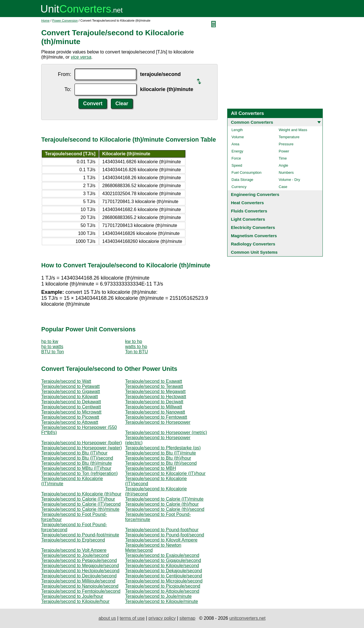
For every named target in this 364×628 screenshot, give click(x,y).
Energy (237, 151)
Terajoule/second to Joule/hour (72, 596)
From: (64, 74)
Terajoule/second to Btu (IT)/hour (74, 453)
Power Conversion (65, 20)
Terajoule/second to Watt (66, 381)
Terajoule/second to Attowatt (70, 422)
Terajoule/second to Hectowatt (156, 397)
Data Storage (242, 180)
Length (237, 130)
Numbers (286, 173)
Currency (239, 187)
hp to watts (52, 347)
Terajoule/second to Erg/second (73, 540)
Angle (283, 165)
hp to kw (50, 341)
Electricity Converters (253, 227)
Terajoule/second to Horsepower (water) (82, 448)
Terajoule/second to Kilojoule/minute (162, 601)
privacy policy (162, 618)
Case (283, 187)
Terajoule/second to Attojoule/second (162, 591)
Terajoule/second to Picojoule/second (163, 586)
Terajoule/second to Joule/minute (158, 596)
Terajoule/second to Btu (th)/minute (76, 463)
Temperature (289, 137)
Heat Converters (247, 203)
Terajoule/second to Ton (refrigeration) (79, 473)
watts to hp (136, 347)
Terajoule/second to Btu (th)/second (161, 463)
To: (68, 89)
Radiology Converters (253, 244)
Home (45, 20)
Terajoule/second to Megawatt (155, 392)
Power (284, 151)
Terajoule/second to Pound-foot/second (165, 535)
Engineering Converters (255, 194)
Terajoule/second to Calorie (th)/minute (80, 509)
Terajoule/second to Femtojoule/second (81, 591)
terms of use (132, 618)
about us (107, 618)
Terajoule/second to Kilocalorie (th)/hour (81, 494)
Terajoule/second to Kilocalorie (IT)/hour (165, 473)
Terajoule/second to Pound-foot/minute (80, 535)
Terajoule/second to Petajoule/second (79, 560)
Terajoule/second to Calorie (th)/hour (162, 504)
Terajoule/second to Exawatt (154, 381)
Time (283, 158)
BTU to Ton (53, 352)
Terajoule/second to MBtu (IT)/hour (76, 468)
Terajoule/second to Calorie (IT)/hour (78, 499)
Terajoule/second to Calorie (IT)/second (81, 504)
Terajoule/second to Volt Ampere (74, 550)
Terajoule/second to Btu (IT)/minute (161, 453)
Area (235, 144)
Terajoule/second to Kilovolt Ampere (161, 540)
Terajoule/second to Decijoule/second (79, 576)
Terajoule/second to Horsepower (158, 422)
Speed (237, 165)
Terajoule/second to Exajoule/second (162, 555)
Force (236, 158)
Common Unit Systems (254, 252)
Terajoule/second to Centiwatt (71, 407)
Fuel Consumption (247, 173)
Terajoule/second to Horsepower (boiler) (82, 443)
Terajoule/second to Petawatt (70, 386)
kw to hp (134, 341)
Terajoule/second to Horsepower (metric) (166, 432)
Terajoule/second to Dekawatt (71, 402)
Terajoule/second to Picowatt (70, 417)
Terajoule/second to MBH (151, 468)
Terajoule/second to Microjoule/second (164, 581)
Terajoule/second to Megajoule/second (80, 566)
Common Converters (252, 122)
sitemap (187, 618)
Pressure (286, 144)
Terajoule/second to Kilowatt (70, 397)
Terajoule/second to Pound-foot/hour (162, 530)
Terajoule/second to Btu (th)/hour (158, 458)
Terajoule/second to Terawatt (154, 386)
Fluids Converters (249, 211)
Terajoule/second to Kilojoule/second (162, 566)
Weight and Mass (293, 130)
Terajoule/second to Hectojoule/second (80, 571)
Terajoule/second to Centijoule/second (164, 576)
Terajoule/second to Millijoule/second (78, 581)
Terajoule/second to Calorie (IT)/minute (164, 499)
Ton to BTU (136, 352)
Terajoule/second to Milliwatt (154, 407)
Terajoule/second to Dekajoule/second (164, 571)
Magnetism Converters (254, 236)
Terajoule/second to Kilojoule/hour (75, 601)
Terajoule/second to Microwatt (71, 412)
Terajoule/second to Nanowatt (155, 412)
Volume (238, 137)
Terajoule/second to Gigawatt (71, 392)
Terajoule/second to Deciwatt (154, 402)
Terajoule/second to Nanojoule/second (80, 586)
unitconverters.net (247, 618)
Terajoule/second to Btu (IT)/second (77, 458)
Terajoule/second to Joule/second (75, 555)
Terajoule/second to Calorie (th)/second (165, 509)
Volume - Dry (289, 180)
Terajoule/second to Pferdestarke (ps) (163, 448)
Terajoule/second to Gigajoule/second (163, 560)
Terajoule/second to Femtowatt (156, 417)
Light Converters (248, 219)
